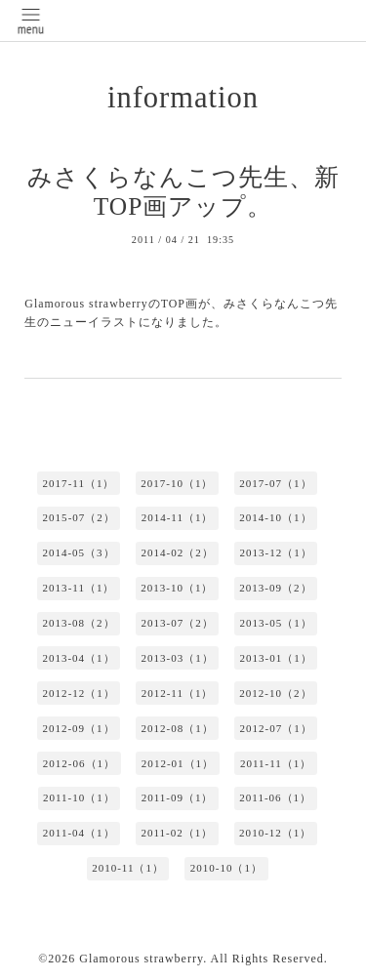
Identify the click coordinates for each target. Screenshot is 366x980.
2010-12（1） (275, 833)
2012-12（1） (79, 693)
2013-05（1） (276, 623)
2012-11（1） (178, 693)
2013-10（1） (177, 588)
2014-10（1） (275, 517)
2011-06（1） (275, 797)
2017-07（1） (275, 483)
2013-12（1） (276, 552)
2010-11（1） (128, 868)
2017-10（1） (177, 483)
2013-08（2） (78, 623)
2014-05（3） (78, 552)
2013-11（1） (79, 588)
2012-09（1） (78, 728)
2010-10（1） (226, 868)
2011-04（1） (79, 833)
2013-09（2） (275, 588)
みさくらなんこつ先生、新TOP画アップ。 (183, 192)
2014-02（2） (177, 552)
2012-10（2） (275, 693)
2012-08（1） (177, 728)
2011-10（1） (79, 797)
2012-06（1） (79, 763)
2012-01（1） (178, 763)
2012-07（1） (276, 728)
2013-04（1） (78, 658)
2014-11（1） (178, 517)
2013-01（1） (276, 658)
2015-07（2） (79, 517)
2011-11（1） (276, 763)
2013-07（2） (177, 623)
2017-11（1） (79, 483)
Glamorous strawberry (141, 959)
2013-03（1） (177, 658)
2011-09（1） (178, 797)
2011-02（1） (177, 833)
